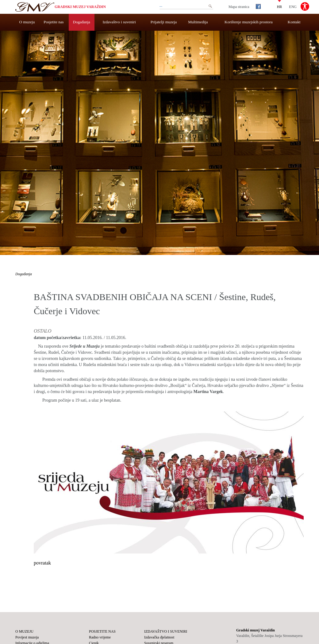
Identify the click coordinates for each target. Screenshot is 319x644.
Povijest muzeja (27, 637)
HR (280, 6)
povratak (42, 563)
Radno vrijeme (100, 637)
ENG (293, 6)
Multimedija (198, 22)
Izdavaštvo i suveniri (119, 22)
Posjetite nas (54, 22)
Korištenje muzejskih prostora (249, 22)
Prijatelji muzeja (164, 22)
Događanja (82, 22)
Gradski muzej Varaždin (80, 7)
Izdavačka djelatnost (159, 637)
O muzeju (27, 22)
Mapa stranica (239, 7)
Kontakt (294, 22)
